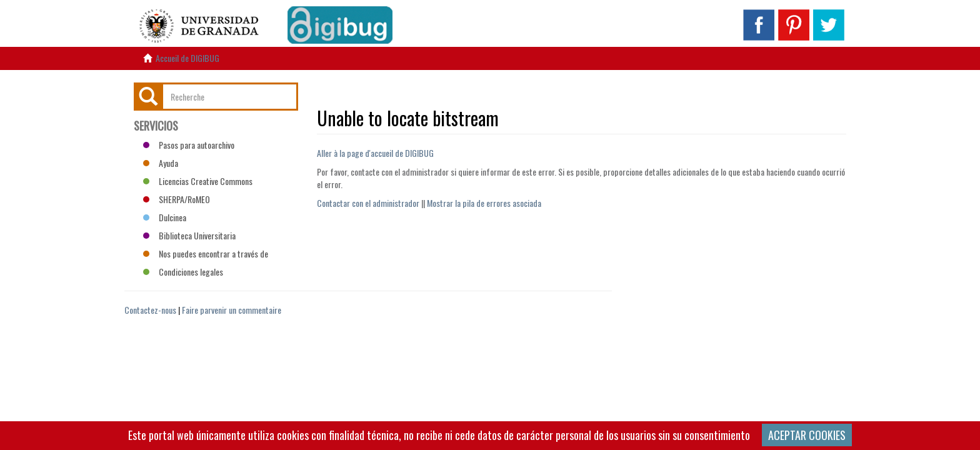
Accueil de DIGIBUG (187, 58)
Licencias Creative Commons (198, 181)
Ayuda (161, 163)
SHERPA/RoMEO (177, 199)
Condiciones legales (183, 272)
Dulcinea (165, 217)
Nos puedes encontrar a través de (206, 253)
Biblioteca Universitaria (189, 235)
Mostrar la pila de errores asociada (484, 203)
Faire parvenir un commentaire (232, 310)
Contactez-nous (150, 310)
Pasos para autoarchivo (189, 145)
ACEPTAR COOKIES (807, 435)
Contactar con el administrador (368, 203)
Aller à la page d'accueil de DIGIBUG (375, 153)
